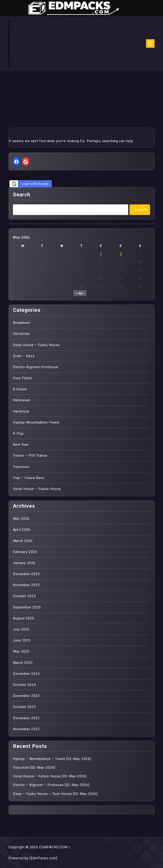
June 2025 (22, 640)
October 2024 (24, 685)
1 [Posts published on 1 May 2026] (101, 254)
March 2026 (23, 541)
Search (22, 195)
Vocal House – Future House (37, 489)
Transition (21, 467)
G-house (20, 389)
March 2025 (23, 663)
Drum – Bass (24, 356)
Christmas (21, 334)
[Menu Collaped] (150, 44)
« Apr (80, 293)
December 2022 (26, 718)
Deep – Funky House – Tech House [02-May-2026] (55, 794)
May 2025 (21, 651)
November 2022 (26, 729)
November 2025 (26, 585)
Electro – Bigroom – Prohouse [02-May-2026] (51, 785)
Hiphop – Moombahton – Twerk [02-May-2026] (52, 759)
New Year (21, 445)
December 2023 (26, 696)
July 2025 (21, 629)
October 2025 (24, 596)
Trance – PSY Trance (30, 456)
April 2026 (22, 530)
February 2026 (25, 552)
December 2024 (26, 674)
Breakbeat (21, 323)
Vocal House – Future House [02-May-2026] (50, 776)
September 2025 (27, 607)
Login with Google (30, 184)
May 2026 (21, 519)
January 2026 (24, 563)
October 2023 (24, 707)
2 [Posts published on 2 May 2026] (121, 254)
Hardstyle (21, 411)
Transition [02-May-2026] (34, 768)
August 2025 (24, 618)
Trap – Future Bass (29, 478)
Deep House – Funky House (36, 345)
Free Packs (22, 378)
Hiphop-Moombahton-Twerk (36, 422)
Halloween (22, 400)
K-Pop (18, 433)
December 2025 (26, 574)
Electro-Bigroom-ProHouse (36, 367)
